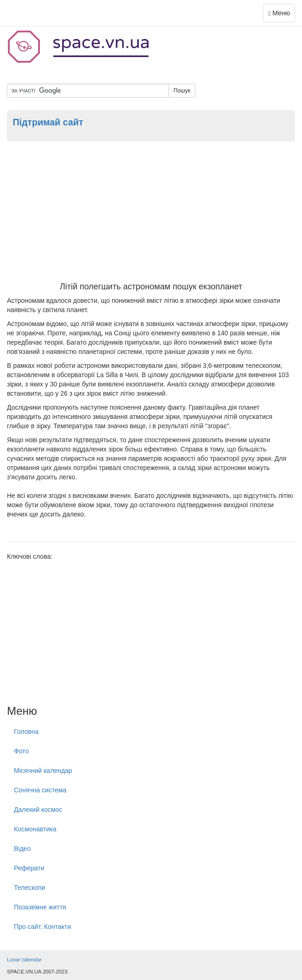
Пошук (182, 91)
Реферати (29, 868)
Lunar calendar (24, 960)
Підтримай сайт (48, 122)
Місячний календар (43, 771)
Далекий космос (38, 810)
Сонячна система (40, 790)
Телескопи (30, 888)
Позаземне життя (40, 907)
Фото (21, 751)
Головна (26, 732)
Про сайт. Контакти (42, 927)
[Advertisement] (151, 213)
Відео (22, 849)
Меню (281, 15)
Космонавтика (35, 829)
